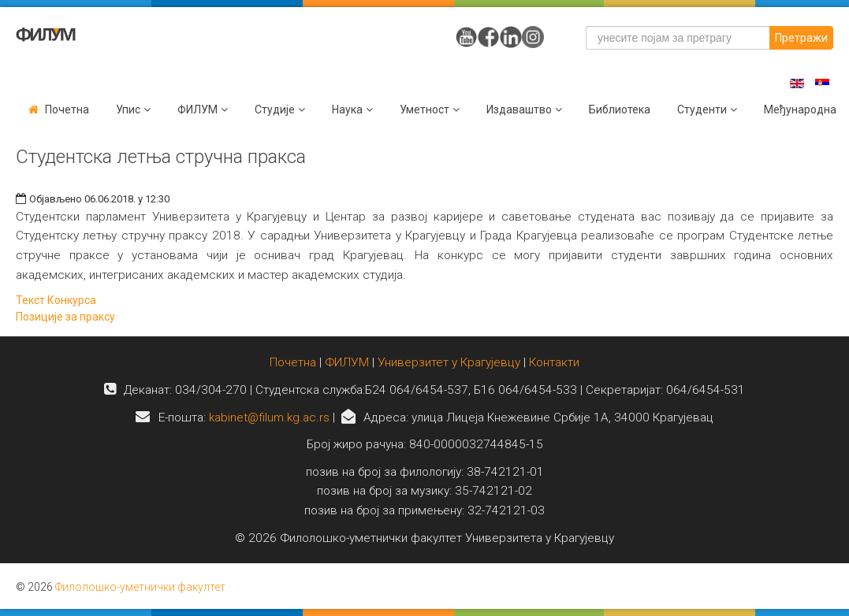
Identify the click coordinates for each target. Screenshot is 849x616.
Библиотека (620, 109)
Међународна (800, 109)
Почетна (67, 109)
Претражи (801, 38)
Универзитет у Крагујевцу (449, 362)
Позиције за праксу (65, 317)
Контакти (554, 362)
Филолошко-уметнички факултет (140, 587)
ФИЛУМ (347, 362)
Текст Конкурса (56, 300)
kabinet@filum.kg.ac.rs (269, 417)
